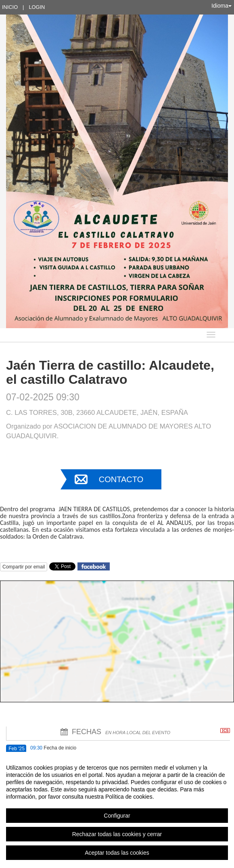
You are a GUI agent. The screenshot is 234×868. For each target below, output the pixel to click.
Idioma (221, 6)
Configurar (117, 816)
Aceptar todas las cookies (117, 853)
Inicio (10, 7)
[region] (117, 810)
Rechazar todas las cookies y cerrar (117, 834)
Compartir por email (24, 567)
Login (37, 7)
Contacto (121, 479)
